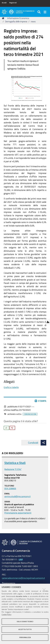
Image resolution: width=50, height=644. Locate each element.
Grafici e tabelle (11, 387)
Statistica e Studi (15, 463)
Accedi (4, 3)
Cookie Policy (6, 615)
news (33, 21)
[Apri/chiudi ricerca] (39, 12)
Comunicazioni (30, 414)
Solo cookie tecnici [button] (25, 622)
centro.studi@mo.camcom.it (17, 496)
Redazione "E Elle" (13, 469)
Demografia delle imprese (16, 21)
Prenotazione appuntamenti (18, 513)
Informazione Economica (18, 18)
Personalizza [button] (25, 637)
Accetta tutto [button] (25, 629)
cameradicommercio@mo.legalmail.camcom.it (23, 578)
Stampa (41, 401)
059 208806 (10, 488)
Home (3, 18)
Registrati (13, 3)
